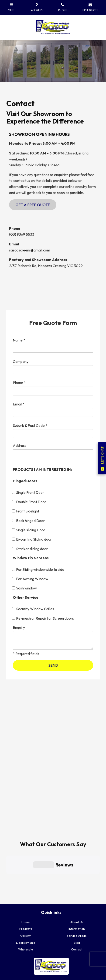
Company (21, 361)
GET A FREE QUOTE (54, 954)
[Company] (53, 370)
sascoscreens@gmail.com (30, 250)
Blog (77, 904)
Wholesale (26, 911)
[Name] (53, 348)
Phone (19, 383)
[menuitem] (26, 884)
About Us (77, 884)
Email (19, 404)
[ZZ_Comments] (53, 640)
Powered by (22, 977)
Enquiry (19, 627)
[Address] (53, 454)
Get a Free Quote (33, 205)
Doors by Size (26, 904)
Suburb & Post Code (30, 425)
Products (26, 891)
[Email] (53, 412)
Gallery (26, 897)
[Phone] (53, 391)
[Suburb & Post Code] (53, 434)
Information (77, 891)
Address (20, 445)
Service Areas (77, 897)
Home (26, 884)
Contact (77, 911)
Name (19, 340)
